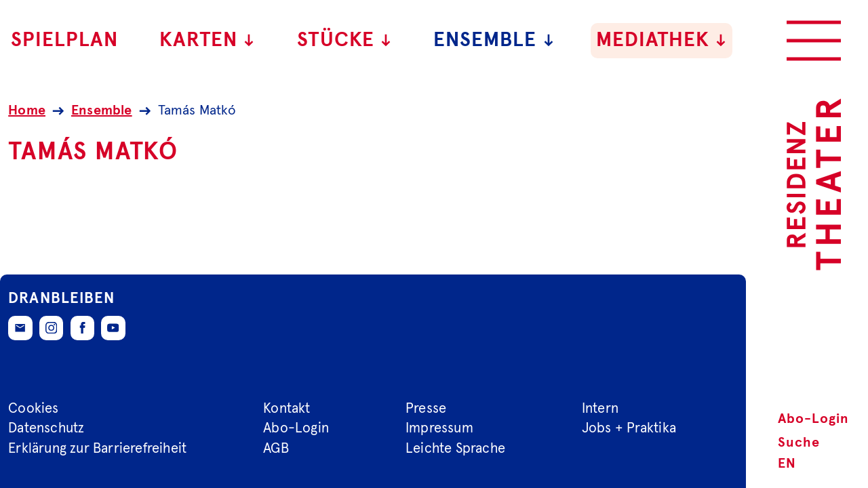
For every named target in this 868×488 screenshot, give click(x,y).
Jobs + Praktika (629, 428)
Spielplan (64, 40)
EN (787, 464)
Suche (799, 443)
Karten (208, 40)
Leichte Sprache (455, 449)
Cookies (33, 408)
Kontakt (287, 408)
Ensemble (494, 40)
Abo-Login (813, 419)
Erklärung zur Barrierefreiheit (97, 449)
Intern (600, 408)
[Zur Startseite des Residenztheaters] (814, 184)
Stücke (345, 40)
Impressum (439, 428)
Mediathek (662, 40)
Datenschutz (46, 428)
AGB (276, 449)
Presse (426, 408)
